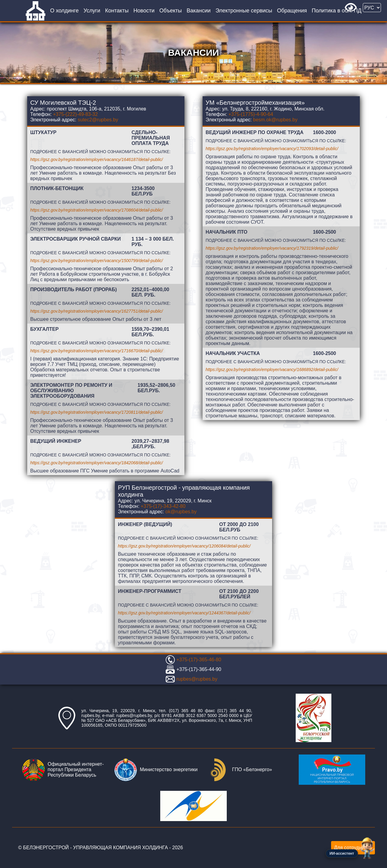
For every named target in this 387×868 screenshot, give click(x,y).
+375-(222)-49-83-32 (75, 114)
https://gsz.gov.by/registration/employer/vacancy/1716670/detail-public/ (97, 351)
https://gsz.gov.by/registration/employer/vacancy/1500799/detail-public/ (97, 261)
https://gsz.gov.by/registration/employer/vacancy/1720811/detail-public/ (97, 412)
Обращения (292, 11)
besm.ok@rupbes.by (275, 120)
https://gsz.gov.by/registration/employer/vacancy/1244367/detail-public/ (184, 613)
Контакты (117, 11)
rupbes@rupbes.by (197, 679)
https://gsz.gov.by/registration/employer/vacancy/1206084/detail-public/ (184, 546)
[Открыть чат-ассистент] (367, 848)
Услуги (92, 11)
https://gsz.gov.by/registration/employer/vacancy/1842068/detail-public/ (97, 463)
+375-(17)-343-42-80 (163, 506)
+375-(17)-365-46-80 (199, 660)
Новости (144, 11)
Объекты (171, 11)
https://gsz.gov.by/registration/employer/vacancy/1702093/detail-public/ (272, 149)
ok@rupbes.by (181, 512)
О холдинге (65, 11)
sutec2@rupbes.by (98, 120)
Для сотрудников (353, 848)
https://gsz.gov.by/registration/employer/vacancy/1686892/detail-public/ (272, 370)
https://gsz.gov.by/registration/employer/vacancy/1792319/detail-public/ (272, 248)
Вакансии (198, 11)
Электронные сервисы (244, 11)
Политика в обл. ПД (337, 11)
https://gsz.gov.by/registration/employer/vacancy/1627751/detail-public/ (97, 311)
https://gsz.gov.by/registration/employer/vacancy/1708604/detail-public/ (97, 210)
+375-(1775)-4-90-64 (251, 114)
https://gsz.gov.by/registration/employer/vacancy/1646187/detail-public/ (97, 159)
